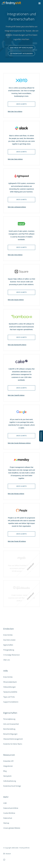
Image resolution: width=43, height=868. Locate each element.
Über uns (7, 660)
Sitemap (6, 823)
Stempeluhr (7, 776)
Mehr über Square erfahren (16, 300)
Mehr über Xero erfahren (15, 112)
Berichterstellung (9, 729)
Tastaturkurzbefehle (10, 692)
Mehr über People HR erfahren (17, 541)
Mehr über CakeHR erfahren (16, 395)
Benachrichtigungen (10, 734)
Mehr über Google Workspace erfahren (19, 443)
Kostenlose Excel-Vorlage (12, 786)
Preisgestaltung (9, 650)
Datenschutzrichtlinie (11, 808)
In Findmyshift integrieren (21, 53)
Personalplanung (9, 719)
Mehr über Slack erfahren (15, 159)
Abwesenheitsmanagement (13, 739)
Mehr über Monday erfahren (16, 494)
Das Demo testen (9, 640)
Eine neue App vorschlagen (21, 48)
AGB (5, 803)
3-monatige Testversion (11, 655)
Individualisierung (10, 781)
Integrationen (8, 766)
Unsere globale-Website (12, 828)
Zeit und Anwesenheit (11, 724)
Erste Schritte (21, 104)
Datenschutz (8, 818)
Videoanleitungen (9, 687)
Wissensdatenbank (10, 682)
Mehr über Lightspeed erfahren (17, 207)
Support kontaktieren (11, 702)
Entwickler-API (8, 761)
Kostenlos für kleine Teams (13, 744)
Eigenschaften (8, 645)
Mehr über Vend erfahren (15, 255)
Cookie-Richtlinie (9, 813)
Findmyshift (7, 842)
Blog (5, 771)
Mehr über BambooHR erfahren (17, 345)
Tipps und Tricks (9, 697)
